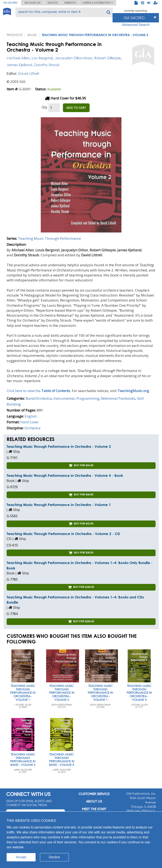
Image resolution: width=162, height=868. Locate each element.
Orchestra (32, 428)
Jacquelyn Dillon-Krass (74, 58)
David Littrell (28, 73)
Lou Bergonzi (42, 58)
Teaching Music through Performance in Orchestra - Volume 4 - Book (65, 475)
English (31, 416)
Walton (52, 3)
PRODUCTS (15, 35)
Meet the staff (94, 809)
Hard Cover (29, 422)
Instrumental (64, 398)
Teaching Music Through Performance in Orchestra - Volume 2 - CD (63, 534)
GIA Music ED (32, 3)
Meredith (70, 3)
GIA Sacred (10, 3)
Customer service (94, 794)
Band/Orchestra (39, 398)
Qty (44, 107)
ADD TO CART (76, 108)
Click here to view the (38, 391)
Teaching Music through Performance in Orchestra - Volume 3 (59, 446)
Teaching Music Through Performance (49, 238)
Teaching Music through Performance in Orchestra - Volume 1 (59, 505)
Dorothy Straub (47, 65)
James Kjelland (19, 65)
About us (94, 801)
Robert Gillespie (108, 58)
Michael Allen (18, 58)
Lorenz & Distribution (98, 3)
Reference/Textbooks (118, 398)
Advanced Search (136, 25)
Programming (88, 398)
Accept (21, 857)
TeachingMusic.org (133, 391)
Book (32, 35)
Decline (54, 857)
